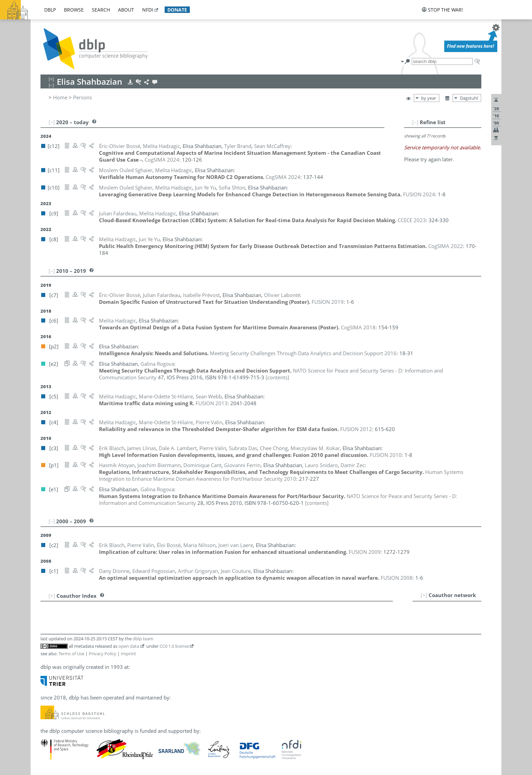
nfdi (148, 10)
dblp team (143, 639)
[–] (415, 122)
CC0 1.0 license (174, 646)
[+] (424, 595)
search (101, 10)
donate (177, 10)
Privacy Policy (103, 654)
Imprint (128, 654)
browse (74, 10)
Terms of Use (71, 654)
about (126, 10)
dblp (50, 10)
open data (129, 646)
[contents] (277, 377)
